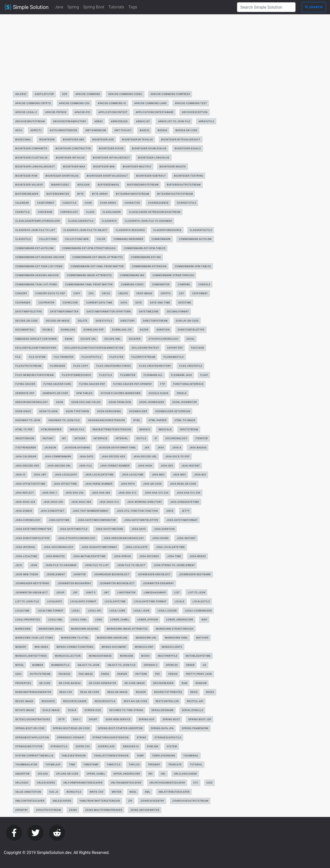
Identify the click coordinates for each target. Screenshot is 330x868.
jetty (186, 511)
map (204, 620)
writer (116, 792)
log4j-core (117, 611)
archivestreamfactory (70, 121)
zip (130, 801)
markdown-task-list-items (34, 638)
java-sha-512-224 (157, 493)
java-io (20, 475)
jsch (19, 565)
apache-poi (83, 112)
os (205, 665)
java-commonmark (58, 457)
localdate (55, 602)
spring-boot (171, 719)
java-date (86, 457)
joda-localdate (136, 547)
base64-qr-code (186, 130)
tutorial (196, 765)
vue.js (54, 792)
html (137, 420)
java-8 (177, 448)
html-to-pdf (24, 430)
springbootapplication (32, 738)
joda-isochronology (58, 547)
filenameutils (174, 357)
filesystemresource (77, 375)
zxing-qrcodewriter (145, 810)
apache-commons (88, 94)
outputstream (40, 674)
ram (184, 683)
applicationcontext (113, 112)
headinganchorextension (107, 420)
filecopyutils (92, 357)
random (201, 683)
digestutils (104, 321)
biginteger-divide (111, 149)
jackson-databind (77, 448)
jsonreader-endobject (154, 574)
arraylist (143, 121)
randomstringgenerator (33, 692)
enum (69, 339)
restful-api (195, 701)
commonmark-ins (132, 275)
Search (314, 7)
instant (48, 438)
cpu (91, 294)
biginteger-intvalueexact (111, 158)
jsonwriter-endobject (32, 593)
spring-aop (147, 719)
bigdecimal (23, 140)
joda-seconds (149, 556)
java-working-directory (145, 502)
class (90, 212)
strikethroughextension (111, 738)
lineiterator (126, 593)
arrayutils (206, 121)
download (68, 330)
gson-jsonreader (152, 402)
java (161, 448)
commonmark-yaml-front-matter (89, 285)
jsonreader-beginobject (112, 574)
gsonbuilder (138, 411)
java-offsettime (65, 484)
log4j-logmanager (198, 611)
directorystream (155, 321)
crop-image (144, 294)
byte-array (100, 194)
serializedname (163, 710)
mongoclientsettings (31, 656)
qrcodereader (163, 683)
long (99, 620)
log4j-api (95, 611)
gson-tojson (49, 411)
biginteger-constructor (73, 149)
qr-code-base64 (70, 683)
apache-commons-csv (75, 103)
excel (191, 339)
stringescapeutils (168, 738)
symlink (153, 747)
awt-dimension (96, 130)
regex (210, 692)
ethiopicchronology (164, 339)
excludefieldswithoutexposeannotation (94, 348)
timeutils (114, 765)
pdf (158, 674)
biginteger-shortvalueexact (108, 176)
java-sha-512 (127, 493)
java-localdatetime (99, 475)
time (72, 765)
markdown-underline (112, 638)
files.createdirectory (155, 366)
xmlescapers (62, 801)
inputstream (189, 430)
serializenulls (193, 710)
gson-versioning (109, 411)
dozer (144, 330)
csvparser (23, 303)
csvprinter (46, 303)
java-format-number (115, 466)
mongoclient (144, 647)
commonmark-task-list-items (36, 285)
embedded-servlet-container (36, 339)
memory (21, 647)
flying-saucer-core (57, 384)
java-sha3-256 (53, 502)
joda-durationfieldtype (33, 538)
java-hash (145, 466)
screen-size (93, 710)
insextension (25, 438)
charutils (23, 212)
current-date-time (99, 303)
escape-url (89, 339)
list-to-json (197, 593)
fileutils (106, 375)
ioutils (141, 438)
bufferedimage (109, 185)
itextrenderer (26, 448)
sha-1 (77, 719)
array (99, 121)
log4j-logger (167, 611)
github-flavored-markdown (121, 393)
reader (141, 692)
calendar (22, 203)
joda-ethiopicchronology (77, 538)
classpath (109, 221)
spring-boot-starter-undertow (120, 728)
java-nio (200, 475)
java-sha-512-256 (189, 493)
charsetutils (187, 203)
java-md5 (179, 475)
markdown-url (146, 638)
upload (43, 774)
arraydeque (120, 121)
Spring (73, 7)
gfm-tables (84, 393)
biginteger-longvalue (154, 158)
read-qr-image (118, 692)
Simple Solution (26, 7)
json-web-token (27, 574)
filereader (57, 366)
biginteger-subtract (151, 176)
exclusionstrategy (145, 348)
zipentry (22, 810)
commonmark (161, 239)
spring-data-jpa (162, 728)
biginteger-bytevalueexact (181, 140)
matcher (202, 638)
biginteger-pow (26, 176)
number (38, 665)
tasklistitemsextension (111, 756)
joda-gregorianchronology (124, 538)
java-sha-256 (75, 493)
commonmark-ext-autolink (35, 248)
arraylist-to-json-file (174, 121)
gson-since (23, 411)
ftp (163, 384)
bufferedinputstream (143, 185)
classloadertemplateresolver (38, 221)
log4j (76, 611)
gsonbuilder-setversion (173, 411)
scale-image (51, 710)
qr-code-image (135, 683)
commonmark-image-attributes (89, 275)
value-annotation (28, 792)
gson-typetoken (78, 411)
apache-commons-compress (170, 94)
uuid (210, 783)
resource (48, 701)
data (124, 303)
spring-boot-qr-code (30, 728)
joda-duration (164, 529)
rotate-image (25, 710)
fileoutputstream (28, 366)
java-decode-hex (114, 457)
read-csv (66, 692)
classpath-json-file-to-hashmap (149, 221)
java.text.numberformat (91, 511)
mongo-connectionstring (75, 647)
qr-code (45, 683)
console (204, 285)
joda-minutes (55, 556)
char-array (108, 203)
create (123, 294)
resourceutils (105, 701)
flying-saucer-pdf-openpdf (133, 384)
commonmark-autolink (195, 239)
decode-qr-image (58, 321)
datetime (185, 303)
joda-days (139, 529)
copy (77, 294)
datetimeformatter (64, 312)
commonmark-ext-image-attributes (98, 257)
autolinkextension (64, 130)
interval (122, 438)
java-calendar (26, 457)
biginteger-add (103, 140)
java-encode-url (59, 466)
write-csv (97, 792)
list (177, 593)
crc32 (106, 294)
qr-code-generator (103, 683)
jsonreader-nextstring (32, 583)
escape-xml (113, 339)
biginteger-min (104, 167)
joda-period (122, 556)
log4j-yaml (79, 620)
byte (81, 194)
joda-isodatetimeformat (99, 547)
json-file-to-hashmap (61, 565)
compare (184, 285)
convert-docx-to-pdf (50, 294)
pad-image (86, 674)
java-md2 (158, 475)
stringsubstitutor (29, 747)
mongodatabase (100, 656)
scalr (72, 710)
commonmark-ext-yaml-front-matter (97, 266)
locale (180, 602)
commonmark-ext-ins (146, 257)
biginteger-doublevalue (149, 149)
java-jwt (40, 475)
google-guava (159, 393)
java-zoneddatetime (185, 502)
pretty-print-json (199, 674)
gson (60, 402)
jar (147, 448)
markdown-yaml (177, 638)
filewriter (128, 375)
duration (163, 330)
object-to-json (89, 665)
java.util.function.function (137, 511)
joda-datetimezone (110, 529)
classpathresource (167, 230)
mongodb (127, 656)
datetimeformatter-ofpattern (109, 312)
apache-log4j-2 (26, 112)
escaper (135, 339)
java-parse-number (99, 484)
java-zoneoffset (52, 511)
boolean (84, 185)
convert (21, 294)
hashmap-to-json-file (64, 420)
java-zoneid (24, 511)
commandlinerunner (128, 239)
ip (156, 438)
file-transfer (64, 357)
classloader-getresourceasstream (155, 212)
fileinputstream (143, 357)
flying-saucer (25, 384)
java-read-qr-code (183, 484)
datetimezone (149, 312)
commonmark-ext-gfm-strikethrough (89, 248)
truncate (175, 765)
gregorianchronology (32, 402)
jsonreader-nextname (195, 574)
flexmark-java (182, 375)
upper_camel (96, 774)
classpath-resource (130, 230)
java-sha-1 (50, 493)
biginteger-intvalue (70, 158)
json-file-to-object (131, 565)
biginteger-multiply (137, 167)
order (190, 665)
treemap (154, 765)
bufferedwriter (58, 194)
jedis (170, 511)
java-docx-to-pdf (177, 457)
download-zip (122, 330)
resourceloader (75, 701)
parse (105, 674)
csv (182, 294)
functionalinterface (188, 384)
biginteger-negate (173, 167)
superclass (106, 747)
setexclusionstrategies (33, 719)
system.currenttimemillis (34, 756)
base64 (162, 130)
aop (65, 94)
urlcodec (22, 783)
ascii (19, 130)
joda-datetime (59, 520)
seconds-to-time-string (126, 710)
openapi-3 (151, 665)
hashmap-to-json (28, 420)
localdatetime (115, 602)
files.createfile (191, 366)
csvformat (200, 294)
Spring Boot (94, 7)
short (93, 719)
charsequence (158, 203)
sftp (61, 719)
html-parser (158, 420)
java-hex (167, 466)
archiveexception (195, 112)
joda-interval (25, 547)
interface (101, 438)
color (101, 239)
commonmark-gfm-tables (193, 266)
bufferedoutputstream (184, 185)
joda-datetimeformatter (33, 529)
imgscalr (165, 430)
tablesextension (74, 756)
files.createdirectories (114, 366)
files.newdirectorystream (35, 375)
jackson (50, 448)
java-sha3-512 (109, 502)
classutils (23, 239)
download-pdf (94, 330)
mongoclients (172, 647)
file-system (37, 357)
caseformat (46, 203)
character (132, 203)
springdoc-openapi (71, 738)
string (142, 738)
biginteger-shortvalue (62, 176)
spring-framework (195, 728)
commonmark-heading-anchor (37, 275)
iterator (202, 438)
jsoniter (80, 574)
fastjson (198, 348)
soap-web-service (118, 719)
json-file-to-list (97, 565)
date (139, 303)
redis (194, 692)
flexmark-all (153, 375)
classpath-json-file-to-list (35, 230)
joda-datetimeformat (182, 520)
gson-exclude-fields (86, 402)
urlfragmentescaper (126, 783)
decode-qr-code (27, 321)
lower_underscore (180, 620)
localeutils (201, 602)
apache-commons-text (191, 103)
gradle (182, 393)
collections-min (77, 239)
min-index (42, 647)
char (88, 203)
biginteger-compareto (31, 149)
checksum (45, 212)
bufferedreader (27, 194)
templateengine (164, 756)
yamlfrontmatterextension (100, 801)
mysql (20, 665)
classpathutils (201, 230)
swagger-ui (131, 747)
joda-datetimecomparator (97, 520)
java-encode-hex (27, 466)
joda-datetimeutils (74, 529)
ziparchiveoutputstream (190, 801)
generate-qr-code (55, 393)
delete (83, 321)
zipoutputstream (49, 810)
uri (151, 774)
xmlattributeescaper (174, 792)
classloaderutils (81, 221)
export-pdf (175, 348)
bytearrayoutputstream (175, 194)
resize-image (24, 701)
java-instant (191, 466)
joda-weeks (198, 556)
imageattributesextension (112, 430)
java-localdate (66, 475)
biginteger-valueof (29, 185)
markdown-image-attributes (127, 629)
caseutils (70, 203)
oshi (18, 674)
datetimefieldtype (29, 312)
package (65, 674)
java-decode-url (145, 457)
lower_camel (120, 620)
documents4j (25, 330)
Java (59, 7)
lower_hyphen (148, 620)
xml (148, 792)
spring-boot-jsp (200, 719)
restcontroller (167, 701)
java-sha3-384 (81, 502)
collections (48, 239)
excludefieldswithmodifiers (36, 348)
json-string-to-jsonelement (174, 565)
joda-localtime (26, 556)
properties (23, 683)
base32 (145, 130)
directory (128, 321)
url (163, 774)
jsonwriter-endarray (158, 583)
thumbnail (191, 756)
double (48, 330)
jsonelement (56, 574)
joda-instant (186, 538)
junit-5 (91, 593)
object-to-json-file (122, 665)
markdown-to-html (75, 638)
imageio (145, 430)
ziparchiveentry (152, 801)
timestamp (91, 765)
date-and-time (160, 303)
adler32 (21, 94)
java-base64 (198, 448)
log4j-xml (56, 620)
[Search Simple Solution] (266, 7)
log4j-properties (28, 620)
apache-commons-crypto (33, 103)
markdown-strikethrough (175, 629)
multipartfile (168, 656)
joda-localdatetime (170, 547)
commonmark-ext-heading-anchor (40, 257)
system (172, 747)
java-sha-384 (101, 493)
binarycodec (60, 185)
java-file (86, 466)
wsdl (133, 792)
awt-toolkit (123, 130)
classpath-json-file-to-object (85, 230)
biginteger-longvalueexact (35, 167)
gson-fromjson (120, 402)
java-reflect (25, 493)
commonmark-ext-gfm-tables (145, 248)
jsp (75, 593)
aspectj (36, 130)
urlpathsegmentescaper (167, 783)
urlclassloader (185, 774)
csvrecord (70, 303)
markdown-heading (85, 629)
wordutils (74, 792)
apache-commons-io (112, 103)
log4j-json (142, 611)
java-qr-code (152, 484)
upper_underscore (127, 774)
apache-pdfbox (56, 112)
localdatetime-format (150, 602)
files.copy (81, 366)
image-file (77, 430)
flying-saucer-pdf (92, 384)
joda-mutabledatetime (89, 556)
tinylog (134, 765)
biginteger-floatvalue (32, 158)
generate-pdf (25, 393)
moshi (145, 656)
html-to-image (185, 420)
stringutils (59, 747)
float (204, 375)
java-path (128, 484)
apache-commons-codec (125, 94)
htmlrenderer (51, 430)
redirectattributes (168, 692)
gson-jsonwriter (185, 402)
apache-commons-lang (151, 103)
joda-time (174, 556)
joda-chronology (28, 520)
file (18, 357)
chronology (69, 212)
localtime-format (51, 611)
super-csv (83, 747)
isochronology (176, 438)
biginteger (47, 140)
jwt (106, 593)
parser (122, 674)
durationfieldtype (191, 330)
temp (140, 756)
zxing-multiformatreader (104, 810)
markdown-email (51, 629)
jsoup (60, 593)
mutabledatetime (198, 656)
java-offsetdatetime (30, 484)
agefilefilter (44, 94)
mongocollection (68, 656)
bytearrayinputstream (133, 194)
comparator (161, 285)
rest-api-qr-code (135, 701)
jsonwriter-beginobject (117, 583)
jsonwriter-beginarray (74, 583)
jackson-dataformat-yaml (117, 448)
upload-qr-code (67, 774)
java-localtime (133, 475)
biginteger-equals (188, 149)
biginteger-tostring (189, 176)
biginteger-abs (74, 140)
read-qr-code (90, 692)
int (64, 438)
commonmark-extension (149, 266)
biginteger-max (74, 167)
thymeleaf (53, 765)
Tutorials (116, 7)
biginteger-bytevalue (138, 140)
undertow (22, 774)
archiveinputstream (30, 121)
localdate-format (83, 602)
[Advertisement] (116, 54)
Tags (133, 7)
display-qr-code (187, 321)
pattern (141, 674)
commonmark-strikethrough (173, 275)
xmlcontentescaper (30, 801)
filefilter (116, 357)
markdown (23, 629)
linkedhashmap (155, 593)
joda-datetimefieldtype (141, 520)
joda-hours (161, 538)
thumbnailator (26, 765)
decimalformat (178, 312)
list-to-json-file (27, 602)
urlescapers (46, 783)
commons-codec (132, 285)
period (173, 674)
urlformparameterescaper (83, 783)
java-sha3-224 (25, 502)
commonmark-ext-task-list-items (39, 266)
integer (80, 438)
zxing (73, 810)
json (34, 565)
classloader (112, 212)
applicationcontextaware (155, 112)
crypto (166, 294)
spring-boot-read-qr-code (71, 728)
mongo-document (114, 647)
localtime (22, 611)
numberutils (60, 665)
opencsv (172, 665)
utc (196, 783)
